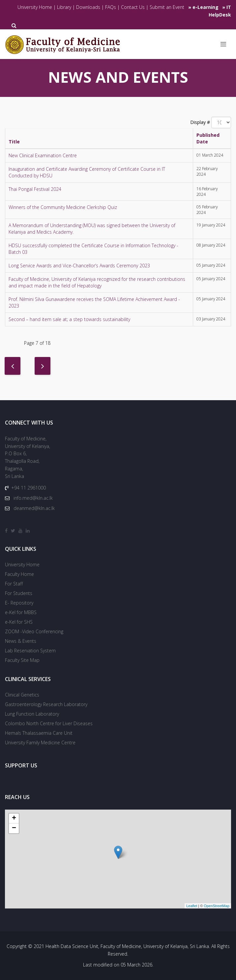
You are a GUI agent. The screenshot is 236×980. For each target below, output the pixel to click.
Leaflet (192, 906)
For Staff (14, 584)
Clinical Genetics (22, 695)
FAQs (111, 7)
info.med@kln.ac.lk (33, 498)
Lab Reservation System (30, 651)
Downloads (88, 7)
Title (14, 142)
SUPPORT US (21, 765)
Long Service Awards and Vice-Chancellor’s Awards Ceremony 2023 (79, 266)
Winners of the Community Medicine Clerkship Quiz (63, 207)
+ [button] (14, 818)
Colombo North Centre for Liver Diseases (49, 723)
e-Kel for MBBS (21, 612)
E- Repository (19, 603)
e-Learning (206, 7)
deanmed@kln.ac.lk (34, 508)
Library (65, 7)
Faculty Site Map (22, 660)
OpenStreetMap (217, 906)
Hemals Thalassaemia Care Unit (39, 733)
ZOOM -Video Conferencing (34, 631)
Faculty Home (19, 574)
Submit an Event (167, 7)
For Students (19, 593)
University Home (35, 7)
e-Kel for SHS (19, 622)
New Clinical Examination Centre (43, 155)
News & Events (21, 641)
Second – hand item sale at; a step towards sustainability (69, 319)
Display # (200, 122)
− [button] (14, 828)
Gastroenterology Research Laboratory (46, 704)
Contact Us (133, 7)
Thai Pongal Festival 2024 (35, 189)
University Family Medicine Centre (40, 742)
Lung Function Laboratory (32, 714)
